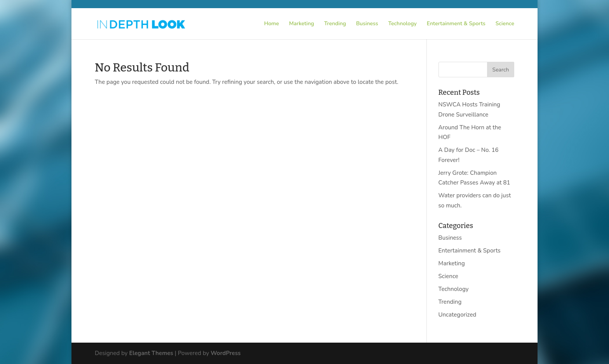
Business (367, 24)
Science (505, 24)
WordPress (225, 353)
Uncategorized (458, 315)
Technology (403, 24)
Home (271, 24)
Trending (335, 24)
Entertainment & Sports (456, 24)
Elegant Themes (151, 353)
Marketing (301, 24)
